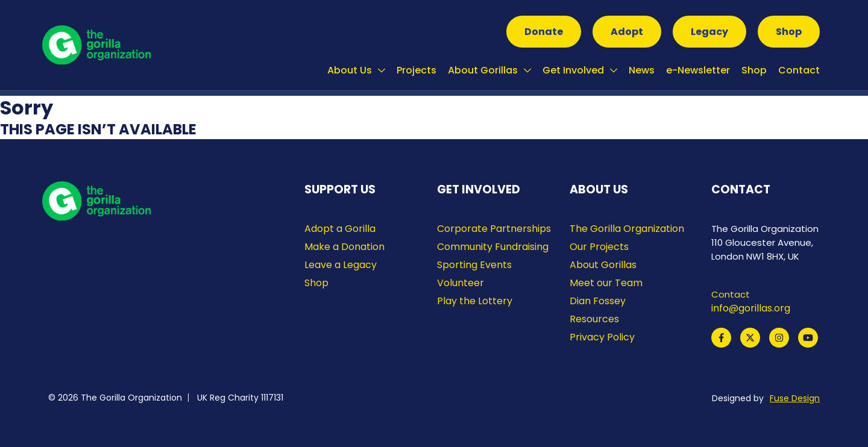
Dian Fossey (598, 301)
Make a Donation (344, 247)
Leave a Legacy (341, 265)
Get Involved (580, 70)
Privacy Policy (602, 337)
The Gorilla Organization (627, 229)
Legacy (709, 32)
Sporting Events (474, 265)
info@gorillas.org (751, 308)
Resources (594, 319)
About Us (356, 70)
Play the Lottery (475, 301)
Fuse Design (795, 398)
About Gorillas (489, 70)
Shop (789, 32)
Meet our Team (606, 283)
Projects (417, 70)
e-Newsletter (698, 70)
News (642, 70)
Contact (799, 70)
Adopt (627, 32)
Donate (544, 32)
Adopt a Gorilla (340, 229)
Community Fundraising (493, 247)
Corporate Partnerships (494, 229)
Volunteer (461, 283)
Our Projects (599, 247)
